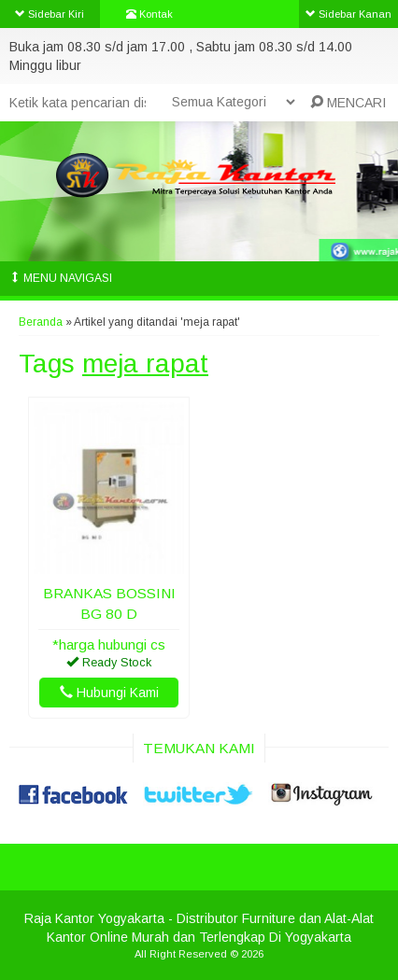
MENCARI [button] (348, 103)
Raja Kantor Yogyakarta (94, 918)
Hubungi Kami (109, 693)
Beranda (41, 322)
